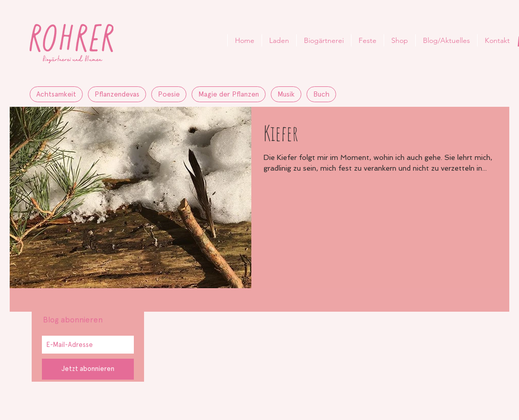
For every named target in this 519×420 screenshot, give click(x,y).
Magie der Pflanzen (229, 94)
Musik (286, 94)
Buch (321, 94)
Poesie (169, 94)
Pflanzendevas (117, 94)
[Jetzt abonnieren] (88, 369)
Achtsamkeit (56, 94)
